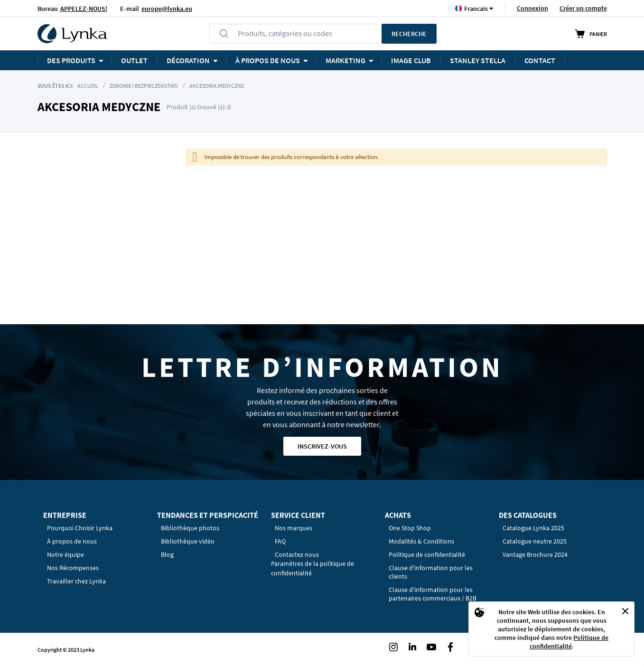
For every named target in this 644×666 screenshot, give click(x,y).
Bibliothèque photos (190, 528)
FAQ (280, 541)
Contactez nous (297, 554)
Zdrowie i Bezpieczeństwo (144, 86)
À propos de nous (72, 541)
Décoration (188, 60)
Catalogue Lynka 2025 (533, 528)
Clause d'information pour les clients (431, 572)
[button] (476, 8)
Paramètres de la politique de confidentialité (313, 568)
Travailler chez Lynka (76, 581)
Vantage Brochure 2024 (535, 554)
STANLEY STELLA (478, 60)
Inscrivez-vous (322, 446)
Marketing (345, 60)
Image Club (411, 60)
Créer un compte (583, 8)
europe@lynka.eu (167, 9)
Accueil (88, 86)
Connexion (532, 8)
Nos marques (294, 528)
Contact (540, 60)
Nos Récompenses (73, 568)
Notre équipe (65, 554)
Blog (167, 554)
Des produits (71, 60)
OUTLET (134, 60)
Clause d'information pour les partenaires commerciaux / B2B (433, 594)
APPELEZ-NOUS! (84, 9)
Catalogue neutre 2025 (535, 541)
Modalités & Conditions (421, 541)
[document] (551, 629)
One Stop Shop (410, 528)
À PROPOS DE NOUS (268, 60)
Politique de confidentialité (569, 642)
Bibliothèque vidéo (188, 541)
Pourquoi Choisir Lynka (80, 528)
